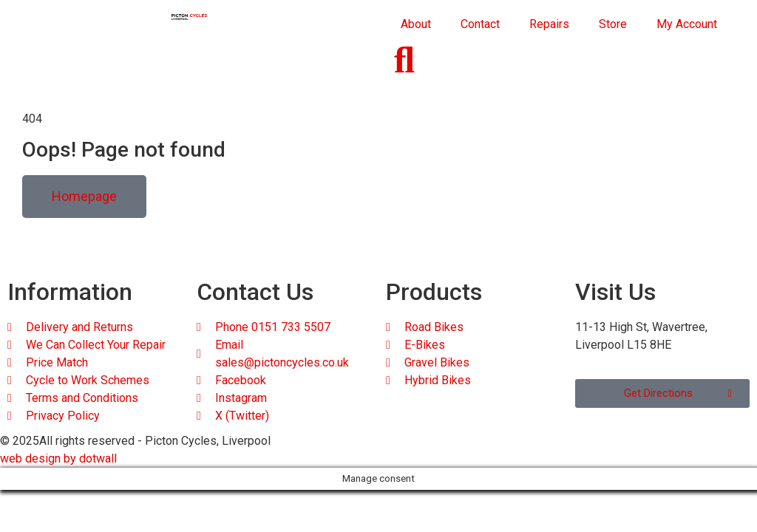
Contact (480, 24)
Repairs (549, 24)
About (416, 24)
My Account (687, 24)
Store (613, 24)
